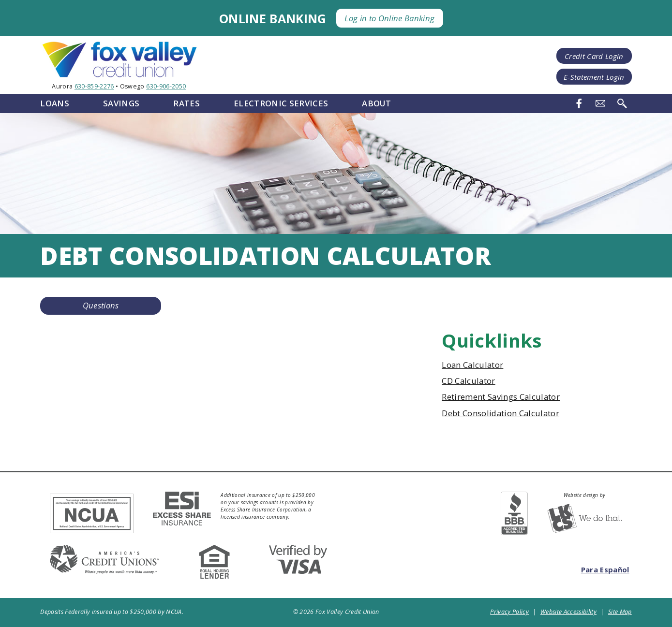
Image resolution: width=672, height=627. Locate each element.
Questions (101, 305)
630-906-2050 (166, 86)
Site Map (620, 612)
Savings (121, 103)
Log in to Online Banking (389, 18)
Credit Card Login (594, 56)
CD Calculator (468, 381)
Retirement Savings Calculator (501, 397)
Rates (187, 103)
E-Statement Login (594, 77)
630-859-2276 (94, 86)
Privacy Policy (509, 612)
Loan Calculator (472, 365)
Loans (55, 103)
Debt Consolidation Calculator (500, 413)
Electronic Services (281, 103)
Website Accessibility (568, 612)
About (376, 103)
